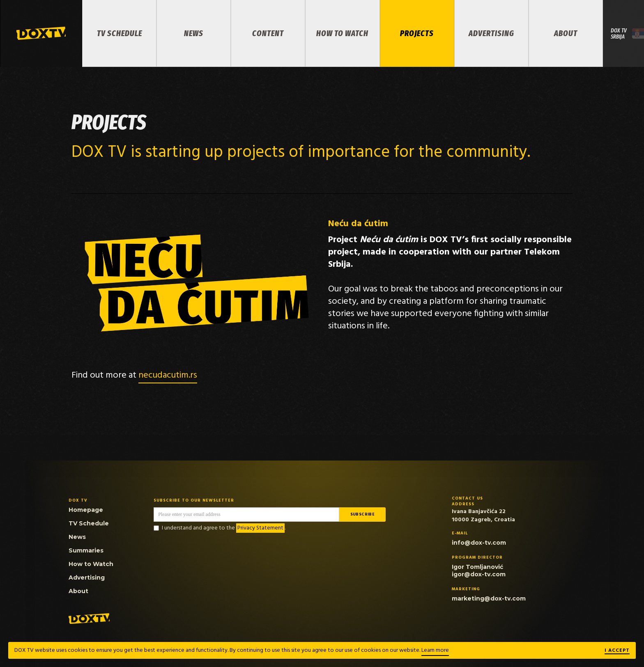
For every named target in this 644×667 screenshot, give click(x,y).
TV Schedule (120, 33)
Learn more (435, 650)
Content (268, 33)
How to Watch (342, 33)
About (566, 33)
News (194, 33)
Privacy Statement (260, 528)
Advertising (491, 33)
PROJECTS (417, 33)
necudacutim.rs (168, 375)
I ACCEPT (617, 651)
